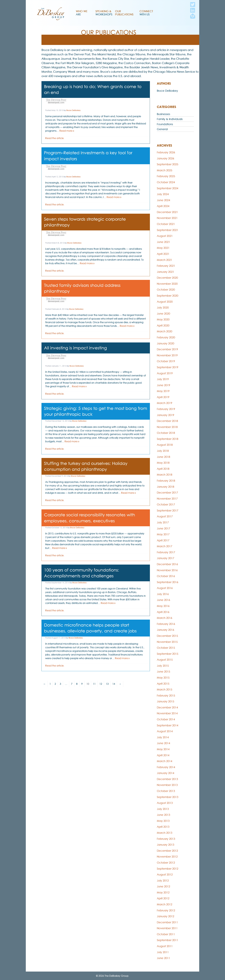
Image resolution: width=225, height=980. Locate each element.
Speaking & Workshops (104, 13)
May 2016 (163, 606)
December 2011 (167, 922)
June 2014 (163, 743)
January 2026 (166, 158)
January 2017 (166, 558)
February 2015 (166, 696)
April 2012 (163, 898)
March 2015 (165, 689)
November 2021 (167, 218)
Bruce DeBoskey (73, 110)
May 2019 (163, 391)
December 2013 (167, 779)
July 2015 (163, 666)
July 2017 (163, 522)
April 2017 (163, 540)
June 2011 (163, 958)
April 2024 (163, 206)
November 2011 (167, 928)
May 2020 (163, 319)
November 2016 (167, 570)
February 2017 (166, 552)
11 (94, 684)
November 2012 (167, 857)
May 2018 (163, 463)
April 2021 (163, 254)
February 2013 (166, 839)
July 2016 (163, 594)
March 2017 (165, 546)
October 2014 (166, 719)
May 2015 (163, 678)
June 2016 (163, 600)
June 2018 (163, 457)
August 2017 (165, 516)
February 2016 (166, 624)
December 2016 (167, 564)
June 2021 (163, 242)
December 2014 (167, 707)
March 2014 (165, 761)
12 (101, 684)
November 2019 (167, 355)
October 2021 (166, 224)
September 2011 (168, 940)
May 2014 (163, 749)
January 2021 (166, 272)
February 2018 (166, 481)
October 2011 (166, 934)
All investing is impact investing (75, 348)
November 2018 (167, 427)
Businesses (163, 114)
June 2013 (163, 815)
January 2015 (166, 701)
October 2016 (166, 576)
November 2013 (167, 785)
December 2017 (167, 493)
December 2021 (167, 212)
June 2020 (163, 314)
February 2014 (166, 767)
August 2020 (165, 302)
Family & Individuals (170, 119)
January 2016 (166, 630)
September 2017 (168, 511)
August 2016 (165, 588)
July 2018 (163, 451)
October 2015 (166, 648)
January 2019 (166, 415)
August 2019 (165, 373)
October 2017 (166, 504)
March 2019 (165, 403)
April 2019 (163, 397)
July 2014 (163, 737)
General (162, 129)
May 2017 (163, 534)
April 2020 (163, 325)
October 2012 (166, 863)
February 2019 (166, 409)
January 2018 (166, 487)
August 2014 (165, 731)
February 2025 (166, 176)
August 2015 (165, 660)
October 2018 (166, 433)
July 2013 (163, 809)
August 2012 (165, 875)
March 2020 (165, 331)
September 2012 (168, 869)
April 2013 (163, 827)
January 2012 (166, 916)
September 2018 (168, 439)
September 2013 (168, 797)
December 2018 (167, 421)
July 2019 (163, 379)
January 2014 (166, 773)
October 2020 (166, 290)
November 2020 (167, 284)
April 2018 (163, 469)
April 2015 (163, 684)
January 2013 (166, 845)
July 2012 (163, 881)
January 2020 (166, 343)
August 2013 (165, 803)
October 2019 (166, 361)
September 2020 (168, 296)
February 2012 (166, 910)
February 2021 (166, 266)
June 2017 (163, 528)
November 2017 (167, 499)
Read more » (67, 131)
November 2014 (167, 713)
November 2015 (167, 642)
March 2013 (165, 833)
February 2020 (166, 337)
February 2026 (166, 152)
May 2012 (163, 892)
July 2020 (163, 308)
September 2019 (168, 367)
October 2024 (166, 182)
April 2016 (163, 612)
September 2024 (168, 188)
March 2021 (165, 260)
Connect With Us (146, 13)
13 (107, 684)
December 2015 (167, 636)
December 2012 (167, 851)
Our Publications (124, 13)
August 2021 (165, 236)
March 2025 (165, 170)
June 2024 (163, 200)
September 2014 (168, 725)
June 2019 (163, 385)
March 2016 (165, 618)
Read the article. (55, 138)
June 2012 (163, 886)
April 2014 (163, 755)
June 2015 (163, 672)
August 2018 (165, 445)
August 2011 (165, 946)
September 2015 (168, 654)
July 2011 (163, 952)
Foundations (165, 124)
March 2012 (165, 904)
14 (114, 684)
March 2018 (165, 475)
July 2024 (163, 194)
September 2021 (168, 230)
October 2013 (166, 791)
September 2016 (168, 582)
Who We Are (82, 13)
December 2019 (167, 349)
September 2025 (168, 164)
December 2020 (167, 278)
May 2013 (163, 821)
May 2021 (163, 248)
